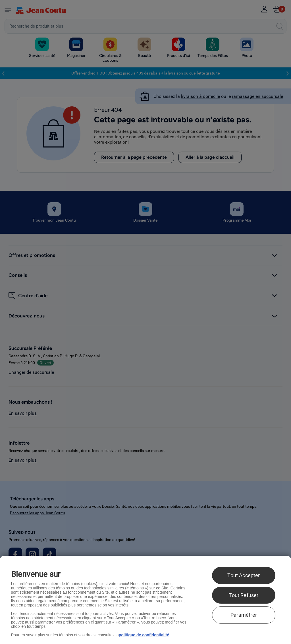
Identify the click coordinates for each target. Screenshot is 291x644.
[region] (145, 600)
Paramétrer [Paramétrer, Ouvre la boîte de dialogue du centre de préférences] (244, 615)
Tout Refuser (244, 595)
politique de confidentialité (144, 635)
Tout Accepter (244, 575)
